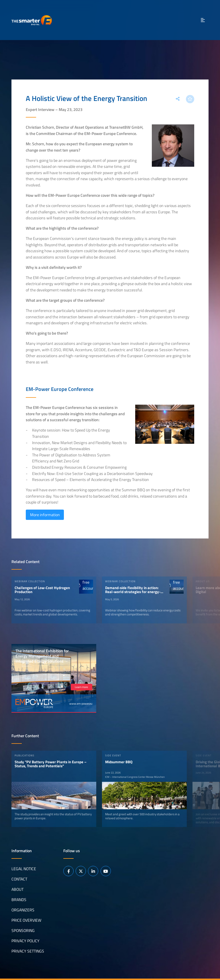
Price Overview (26, 920)
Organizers (23, 910)
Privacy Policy (25, 941)
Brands (19, 900)
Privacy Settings (28, 951)
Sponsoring (23, 931)
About (17, 889)
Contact (19, 879)
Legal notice (24, 869)
